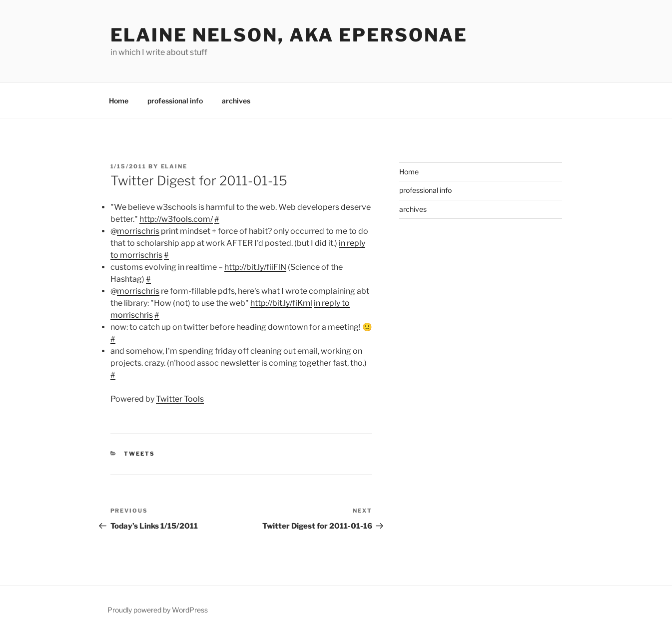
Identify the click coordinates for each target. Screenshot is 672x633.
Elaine (174, 166)
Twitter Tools (180, 399)
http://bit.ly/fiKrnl (281, 303)
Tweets (139, 454)
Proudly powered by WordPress (158, 610)
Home (119, 101)
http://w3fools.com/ (176, 219)
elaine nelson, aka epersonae (289, 35)
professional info (175, 101)
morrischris (138, 231)
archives (236, 101)
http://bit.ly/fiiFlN (255, 267)
